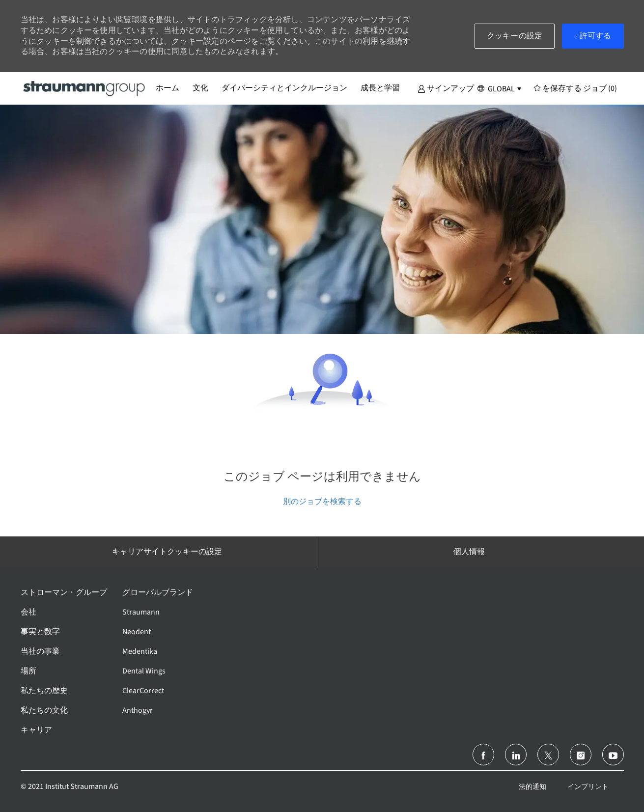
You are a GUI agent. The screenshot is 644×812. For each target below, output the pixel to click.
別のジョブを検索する (322, 501)
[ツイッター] (548, 755)
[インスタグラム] (581, 755)
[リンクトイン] (516, 755)
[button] (446, 88)
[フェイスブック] (483, 755)
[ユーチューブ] (613, 755)
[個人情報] (469, 552)
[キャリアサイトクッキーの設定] (167, 552)
